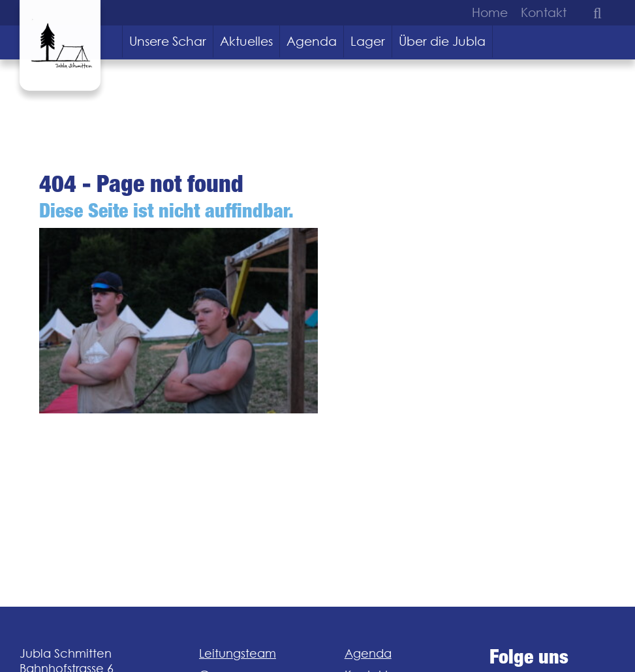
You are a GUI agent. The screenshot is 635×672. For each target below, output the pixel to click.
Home (490, 12)
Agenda (312, 41)
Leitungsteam (238, 653)
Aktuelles (246, 41)
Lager (368, 41)
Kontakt (544, 12)
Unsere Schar (168, 41)
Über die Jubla (442, 41)
